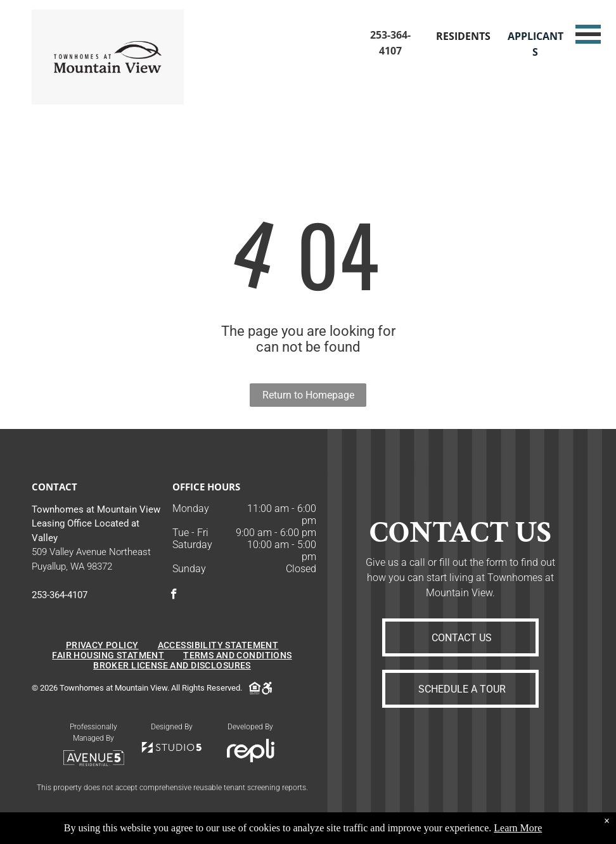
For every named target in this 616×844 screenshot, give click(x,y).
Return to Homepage (308, 395)
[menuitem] (102, 645)
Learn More (518, 828)
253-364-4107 (60, 595)
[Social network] (261, 689)
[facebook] (174, 596)
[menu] (588, 34)
